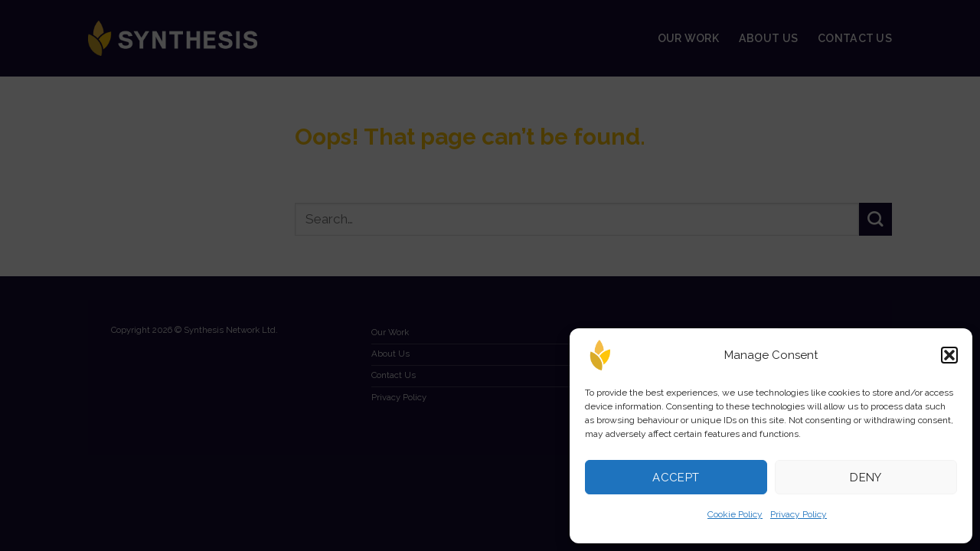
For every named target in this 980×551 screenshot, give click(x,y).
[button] (949, 355)
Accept (676, 478)
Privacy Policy (799, 514)
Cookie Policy (735, 514)
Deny (866, 478)
